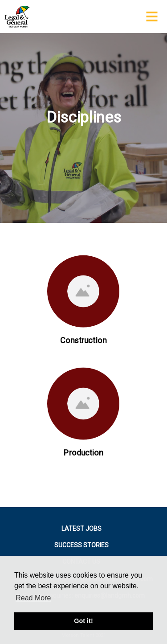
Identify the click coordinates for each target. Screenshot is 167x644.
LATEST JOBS (81, 529)
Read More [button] (33, 598)
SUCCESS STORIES (81, 545)
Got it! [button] (83, 621)
